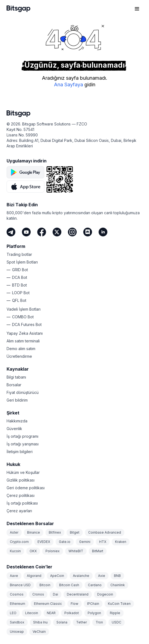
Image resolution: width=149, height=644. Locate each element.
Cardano (95, 585)
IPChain (93, 604)
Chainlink (118, 585)
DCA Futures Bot (27, 324)
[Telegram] (11, 232)
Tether (81, 622)
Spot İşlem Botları (22, 262)
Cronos (38, 594)
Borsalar (14, 385)
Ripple (115, 613)
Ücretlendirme (19, 356)
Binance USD (20, 585)
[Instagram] (72, 232)
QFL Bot (19, 300)
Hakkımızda (17, 421)
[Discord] (88, 232)
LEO (13, 613)
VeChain (39, 632)
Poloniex (53, 551)
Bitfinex (55, 532)
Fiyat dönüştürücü (23, 392)
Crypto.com (19, 542)
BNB (117, 576)
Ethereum (18, 604)
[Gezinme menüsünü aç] (137, 9)
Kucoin (15, 551)
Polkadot (72, 613)
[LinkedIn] (103, 232)
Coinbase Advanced (105, 532)
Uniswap (17, 632)
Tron (99, 622)
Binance (34, 532)
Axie (102, 576)
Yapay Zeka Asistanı (25, 333)
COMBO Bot (23, 317)
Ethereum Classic (48, 604)
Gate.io (65, 542)
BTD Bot (19, 285)
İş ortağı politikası (22, 503)
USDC (117, 622)
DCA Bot (20, 277)
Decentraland (78, 594)
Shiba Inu (40, 622)
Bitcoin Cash (69, 585)
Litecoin (32, 613)
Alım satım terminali (23, 341)
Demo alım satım (21, 349)
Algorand (34, 576)
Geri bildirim (17, 400)
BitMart (98, 551)
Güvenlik (14, 429)
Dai (55, 594)
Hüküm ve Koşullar (23, 472)
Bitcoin (45, 585)
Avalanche (81, 576)
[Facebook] (42, 232)
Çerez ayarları (19, 511)
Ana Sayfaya (68, 85)
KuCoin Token (119, 604)
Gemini (85, 542)
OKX (33, 551)
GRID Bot (20, 270)
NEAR (51, 613)
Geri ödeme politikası (26, 488)
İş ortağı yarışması (23, 444)
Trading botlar (19, 254)
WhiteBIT (76, 551)
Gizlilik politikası (21, 480)
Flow (74, 604)
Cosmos (17, 594)
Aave (14, 576)
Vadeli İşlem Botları (24, 309)
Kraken (121, 542)
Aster (14, 532)
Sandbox (17, 622)
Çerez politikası (21, 495)
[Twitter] (57, 232)
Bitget (75, 532)
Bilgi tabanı (16, 377)
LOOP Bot (21, 293)
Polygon (94, 613)
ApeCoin (57, 576)
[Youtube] (26, 232)
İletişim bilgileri (20, 452)
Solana (62, 622)
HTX (103, 542)
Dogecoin (105, 594)
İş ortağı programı (22, 436)
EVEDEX (44, 542)
